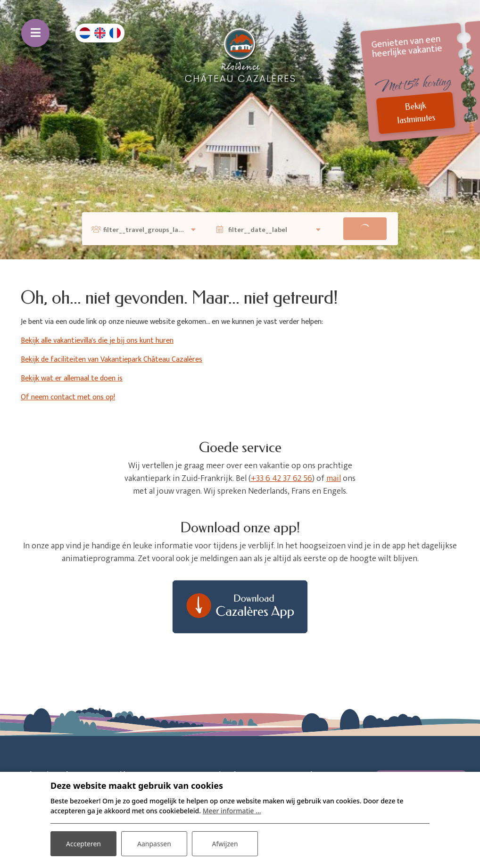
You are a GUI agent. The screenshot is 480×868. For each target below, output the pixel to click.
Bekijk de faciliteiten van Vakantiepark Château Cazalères (112, 360)
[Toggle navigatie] (35, 33)
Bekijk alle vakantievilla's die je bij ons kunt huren (97, 341)
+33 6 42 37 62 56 (281, 479)
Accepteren (83, 844)
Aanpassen (154, 844)
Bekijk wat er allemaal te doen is (72, 378)
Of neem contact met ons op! (68, 397)
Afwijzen (225, 844)
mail (334, 479)
